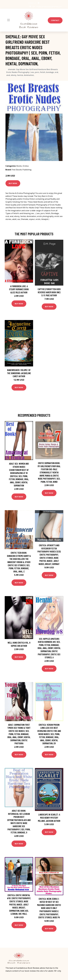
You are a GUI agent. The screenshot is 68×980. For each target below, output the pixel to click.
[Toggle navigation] (8, 20)
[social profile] (39, 3)
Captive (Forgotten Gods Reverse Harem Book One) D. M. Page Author (49, 292)
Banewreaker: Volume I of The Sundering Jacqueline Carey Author (19, 373)
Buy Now (13, 183)
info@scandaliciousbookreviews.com (48, 6)
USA (32, 6)
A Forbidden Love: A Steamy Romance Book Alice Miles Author (19, 289)
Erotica (26, 166)
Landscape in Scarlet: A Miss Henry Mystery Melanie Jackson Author (49, 818)
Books (19, 166)
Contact (55, 20)
